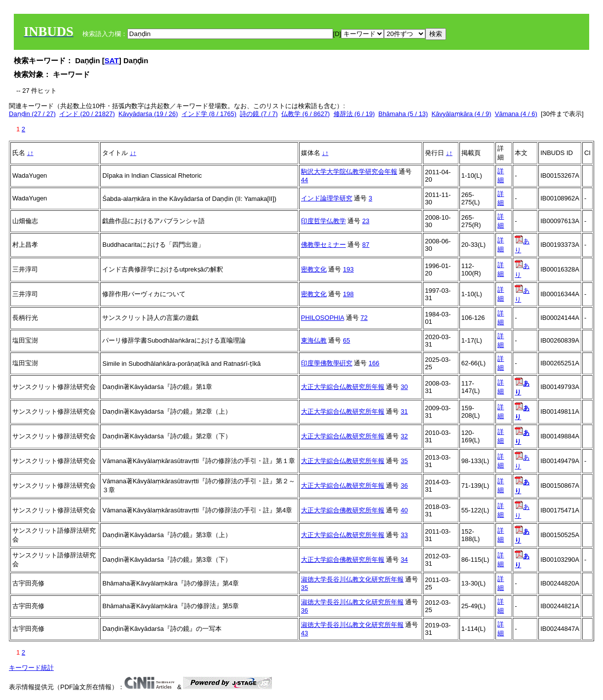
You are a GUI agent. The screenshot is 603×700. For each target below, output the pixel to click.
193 (348, 269)
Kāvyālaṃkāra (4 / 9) (461, 114)
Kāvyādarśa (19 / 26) (148, 114)
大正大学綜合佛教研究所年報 (343, 510)
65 (346, 340)
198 (348, 294)
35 (404, 461)
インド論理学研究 (327, 198)
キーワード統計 (31, 668)
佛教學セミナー (323, 245)
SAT (112, 60)
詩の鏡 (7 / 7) (259, 114)
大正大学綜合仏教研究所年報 (343, 387)
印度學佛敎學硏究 (327, 363)
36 (404, 486)
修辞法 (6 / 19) (354, 114)
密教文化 (314, 269)
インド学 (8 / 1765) (209, 114)
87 (366, 245)
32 (404, 436)
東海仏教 (314, 340)
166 (374, 363)
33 (404, 535)
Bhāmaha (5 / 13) (403, 114)
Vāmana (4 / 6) (516, 114)
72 (364, 318)
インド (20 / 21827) (87, 114)
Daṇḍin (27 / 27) (32, 114)
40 (404, 510)
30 (404, 387)
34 (404, 560)
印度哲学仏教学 (323, 221)
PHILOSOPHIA (322, 318)
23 (366, 221)
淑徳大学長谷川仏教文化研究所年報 (352, 579)
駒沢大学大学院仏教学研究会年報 (349, 172)
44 (304, 180)
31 (404, 411)
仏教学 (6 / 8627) (305, 114)
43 (304, 633)
